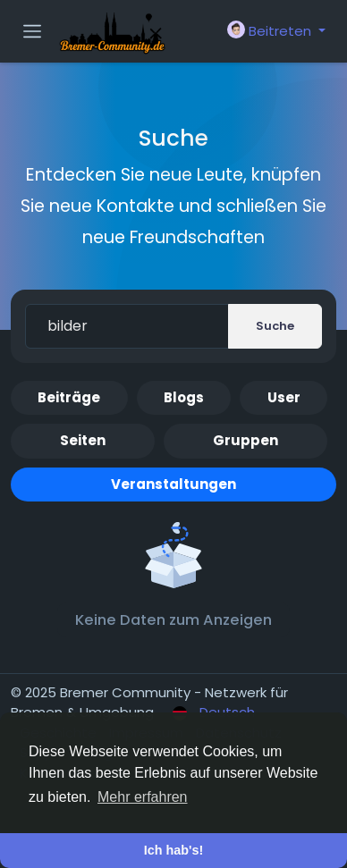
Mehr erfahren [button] (143, 797)
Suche (275, 326)
